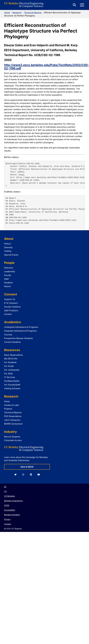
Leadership (10, 271)
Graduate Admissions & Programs (20, 331)
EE (5, 487)
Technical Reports (33, 13)
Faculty (8, 275)
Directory (9, 268)
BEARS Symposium (13, 424)
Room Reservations (14, 355)
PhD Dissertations (13, 416)
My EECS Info (11, 359)
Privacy (7, 519)
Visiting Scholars (12, 388)
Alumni (7, 286)
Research (17, 13)
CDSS (7, 505)
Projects (8, 409)
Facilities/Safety (12, 381)
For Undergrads (12, 370)
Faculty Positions (12, 307)
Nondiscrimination (12, 515)
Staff (6, 279)
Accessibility (10, 510)
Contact (8, 314)
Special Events (11, 255)
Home (7, 13)
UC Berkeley (10, 496)
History (8, 244)
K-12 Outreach (11, 303)
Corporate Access (13, 440)
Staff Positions (11, 310)
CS (5, 491)
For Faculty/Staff (12, 385)
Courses (8, 335)
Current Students (12, 342)
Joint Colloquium (12, 420)
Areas (7, 401)
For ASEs (9, 374)
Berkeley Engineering (13, 501)
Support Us (10, 299)
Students (8, 283)
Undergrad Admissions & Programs (21, 327)
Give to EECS (27, 467)
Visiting (8, 251)
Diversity (8, 247)
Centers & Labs (12, 405)
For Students (10, 362)
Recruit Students (12, 437)
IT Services (10, 377)
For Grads (9, 366)
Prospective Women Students (18, 338)
